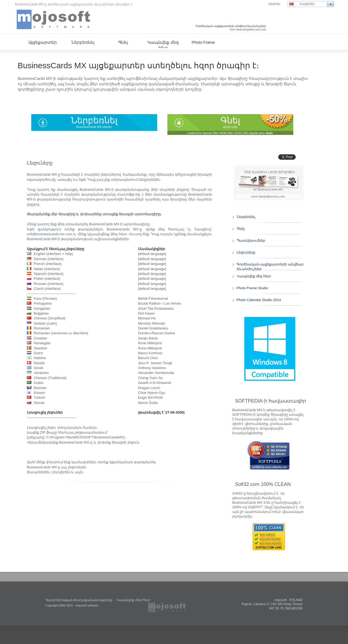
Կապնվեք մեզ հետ (254, 276)
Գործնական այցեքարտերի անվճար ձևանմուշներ (270, 266)
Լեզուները (246, 252)
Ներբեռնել (94, 120)
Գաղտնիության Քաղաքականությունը (79, 600)
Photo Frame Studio (252, 288)
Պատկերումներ (251, 241)
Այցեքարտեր (43, 42)
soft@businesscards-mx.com (50, 234)
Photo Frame (203, 42)
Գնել (230, 120)
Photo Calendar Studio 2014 (259, 300)
